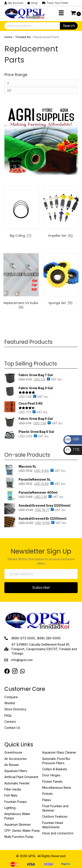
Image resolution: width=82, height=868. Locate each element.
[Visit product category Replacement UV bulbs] (21, 282)
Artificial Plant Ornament (21, 777)
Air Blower (12, 765)
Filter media (13, 789)
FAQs (8, 715)
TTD (72, 449)
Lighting (10, 808)
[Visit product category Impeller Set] (61, 213)
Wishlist (10, 703)
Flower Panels (52, 781)
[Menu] (61, 13)
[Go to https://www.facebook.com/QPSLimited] (7, 671)
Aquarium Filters (16, 771)
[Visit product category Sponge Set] (61, 280)
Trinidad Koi (23, 37)
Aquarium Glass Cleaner (59, 752)
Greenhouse (13, 752)
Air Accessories (16, 759)
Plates (47, 800)
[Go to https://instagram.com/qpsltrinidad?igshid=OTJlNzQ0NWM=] (15, 671)
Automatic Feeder (17, 783)
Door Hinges (51, 775)
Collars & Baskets (55, 769)
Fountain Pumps (16, 802)
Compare (11, 697)
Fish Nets (11, 795)
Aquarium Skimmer (18, 824)
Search (69, 26)
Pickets (47, 794)
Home (8, 37)
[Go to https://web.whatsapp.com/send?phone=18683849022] (22, 671)
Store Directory (15, 709)
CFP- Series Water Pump (22, 831)
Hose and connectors (58, 833)
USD (72, 439)
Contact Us (12, 728)
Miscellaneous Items (57, 788)
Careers (10, 722)
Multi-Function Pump (19, 837)
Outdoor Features (55, 816)
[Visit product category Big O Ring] (21, 213)
